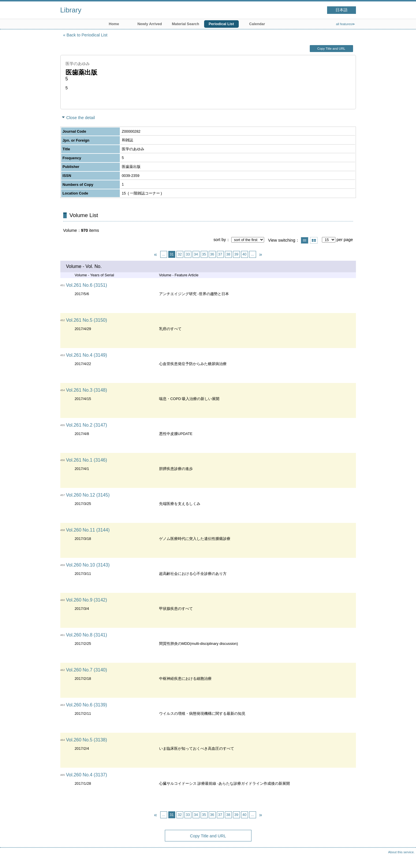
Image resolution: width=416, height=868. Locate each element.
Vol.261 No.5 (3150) (87, 320)
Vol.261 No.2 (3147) (87, 425)
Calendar (257, 24)
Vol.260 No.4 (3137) (87, 775)
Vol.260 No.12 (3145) (88, 495)
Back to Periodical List (87, 35)
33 (188, 254)
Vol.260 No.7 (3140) (87, 670)
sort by (220, 240)
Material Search (185, 24)
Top (406, 858)
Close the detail (81, 118)
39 (236, 254)
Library (71, 10)
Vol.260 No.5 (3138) (87, 740)
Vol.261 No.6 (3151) (87, 285)
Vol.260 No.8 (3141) (87, 635)
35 (204, 254)
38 (228, 254)
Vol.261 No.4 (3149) (87, 355)
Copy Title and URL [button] (331, 49)
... (164, 254)
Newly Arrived (150, 24)
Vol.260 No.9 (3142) (87, 600)
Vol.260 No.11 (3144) (88, 530)
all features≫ (346, 24)
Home (114, 24)
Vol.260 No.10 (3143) (88, 565)
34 (196, 254)
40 (244, 254)
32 (180, 254)
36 (212, 254)
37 (220, 254)
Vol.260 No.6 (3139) (87, 705)
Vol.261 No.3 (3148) (87, 390)
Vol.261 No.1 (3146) (87, 460)
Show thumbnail (314, 240)
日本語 (342, 10)
